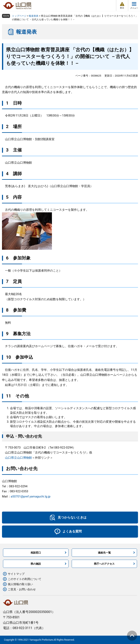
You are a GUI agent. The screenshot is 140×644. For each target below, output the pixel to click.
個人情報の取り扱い (20, 584)
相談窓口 (36, 553)
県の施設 (36, 564)
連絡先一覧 (104, 553)
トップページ (19, 16)
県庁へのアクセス (104, 564)
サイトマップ (16, 574)
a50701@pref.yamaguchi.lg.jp (31, 496)
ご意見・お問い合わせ (22, 589)
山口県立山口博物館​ (18, 458)
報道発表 (34, 16)
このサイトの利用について (25, 579)
